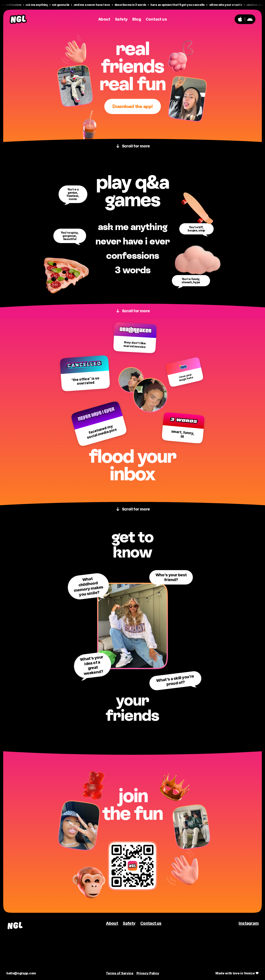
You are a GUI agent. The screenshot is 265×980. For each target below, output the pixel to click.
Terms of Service (120, 973)
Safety (129, 923)
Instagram (249, 923)
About (112, 923)
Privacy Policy (148, 973)
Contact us (151, 923)
